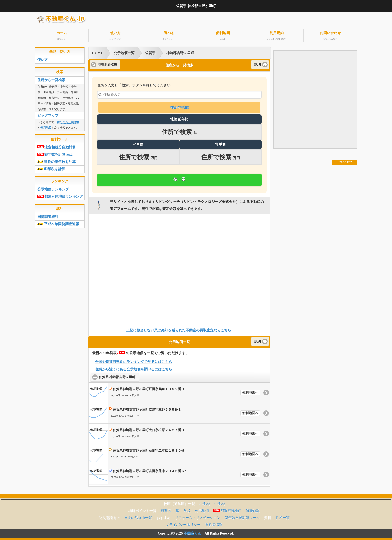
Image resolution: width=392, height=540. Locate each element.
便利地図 (223, 35)
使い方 (115, 35)
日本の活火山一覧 (138, 516)
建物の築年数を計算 (57, 160)
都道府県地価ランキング (60, 195)
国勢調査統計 (48, 215)
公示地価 (202, 509)
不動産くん (192, 532)
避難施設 (253, 509)
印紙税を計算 (51, 168)
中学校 (220, 502)
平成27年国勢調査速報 (58, 223)
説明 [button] (258, 63)
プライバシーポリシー (183, 523)
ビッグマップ (48, 114)
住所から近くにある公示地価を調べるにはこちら (134, 368)
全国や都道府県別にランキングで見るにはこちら (134, 360)
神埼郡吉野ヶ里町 (180, 52)
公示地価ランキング (53, 188)
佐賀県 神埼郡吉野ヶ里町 (119, 376)
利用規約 (277, 35)
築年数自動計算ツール (242, 516)
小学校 (205, 502)
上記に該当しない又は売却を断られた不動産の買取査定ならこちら (179, 329)
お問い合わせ (330, 35)
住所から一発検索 (51, 79)
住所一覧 (283, 516)
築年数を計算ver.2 (55, 153)
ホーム (62, 35)
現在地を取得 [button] (107, 63)
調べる (169, 35)
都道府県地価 (228, 509)
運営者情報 (214, 523)
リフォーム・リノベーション (198, 516)
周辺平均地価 (179, 106)
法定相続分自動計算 (57, 146)
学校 (187, 509)
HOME (98, 52)
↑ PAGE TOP (345, 161)
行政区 (166, 509)
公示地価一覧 (124, 52)
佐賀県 (150, 52)
